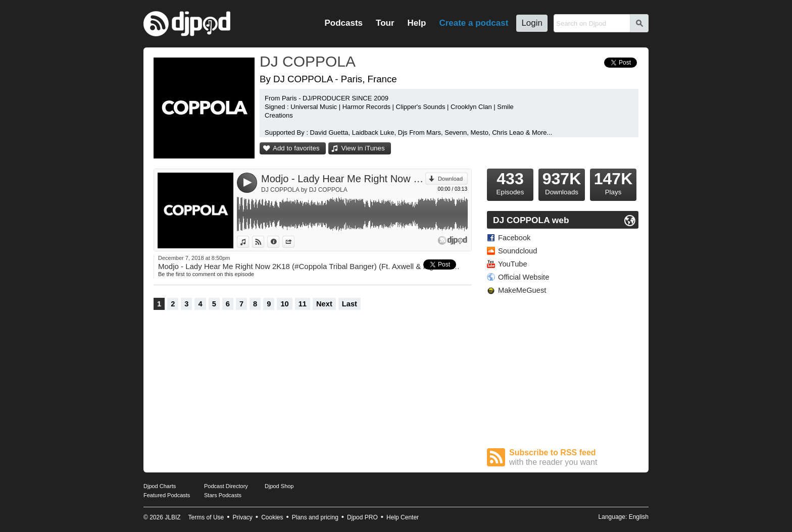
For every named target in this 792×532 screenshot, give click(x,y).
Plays (613, 182)
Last (350, 304)
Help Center (403, 517)
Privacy (243, 517)
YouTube (513, 264)
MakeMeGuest (522, 290)
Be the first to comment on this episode (206, 274)
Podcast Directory (226, 486)
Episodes (510, 182)
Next (324, 304)
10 (284, 304)
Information (279, 242)
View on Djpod (264, 242)
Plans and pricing (315, 517)
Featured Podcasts (167, 495)
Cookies (272, 517)
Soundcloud (517, 251)
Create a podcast (474, 23)
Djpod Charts (160, 486)
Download (450, 179)
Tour (385, 23)
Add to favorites (296, 148)
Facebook (514, 238)
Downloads (562, 182)
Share (294, 242)
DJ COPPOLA (308, 61)
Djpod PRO (362, 517)
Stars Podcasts (223, 495)
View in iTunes (363, 148)
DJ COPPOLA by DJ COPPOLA (304, 190)
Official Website (524, 277)
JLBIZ (172, 517)
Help (417, 23)
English (639, 517)
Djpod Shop (279, 486)
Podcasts (343, 23)
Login (532, 23)
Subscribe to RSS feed (574, 458)
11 (303, 304)
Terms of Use (206, 517)
